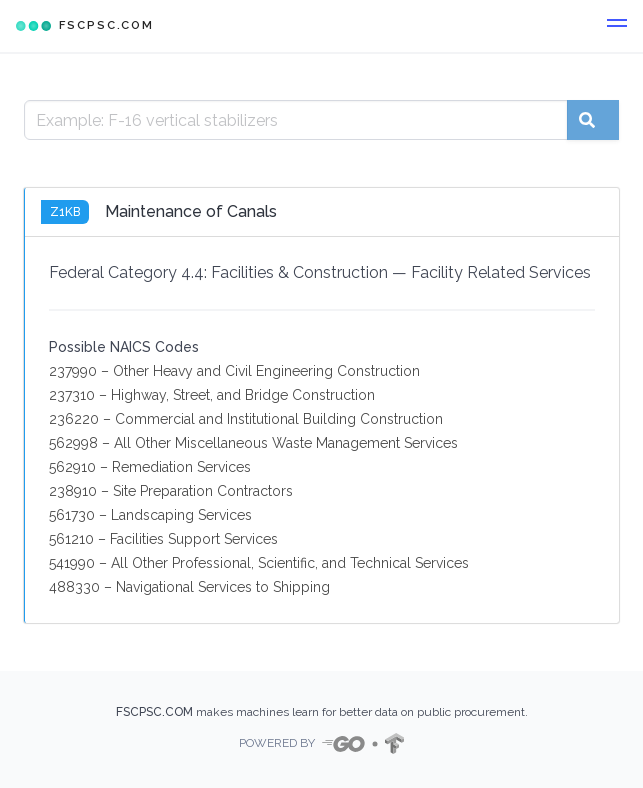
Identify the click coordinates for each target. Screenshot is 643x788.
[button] (617, 26)
